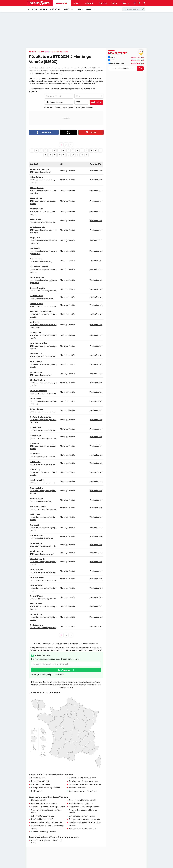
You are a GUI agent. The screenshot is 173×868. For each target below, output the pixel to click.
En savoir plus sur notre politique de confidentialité (48, 675)
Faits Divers (55, 9)
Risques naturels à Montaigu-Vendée (84, 807)
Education (68, 9)
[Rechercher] (134, 9)
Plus (126, 3)
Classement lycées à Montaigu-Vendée (85, 784)
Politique (32, 9)
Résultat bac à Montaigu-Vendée (82, 778)
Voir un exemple (137, 57)
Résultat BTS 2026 (41, 52)
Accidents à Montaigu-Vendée (44, 832)
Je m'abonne (64, 670)
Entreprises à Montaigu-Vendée (82, 816)
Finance (103, 3)
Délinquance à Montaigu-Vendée (83, 800)
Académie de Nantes (60, 52)
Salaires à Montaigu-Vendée (43, 816)
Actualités (62, 3)
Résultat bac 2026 (39, 778)
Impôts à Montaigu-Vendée (43, 819)
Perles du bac (37, 791)
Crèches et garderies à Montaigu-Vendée (48, 807)
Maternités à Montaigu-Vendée (44, 803)
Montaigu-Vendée (39, 800)
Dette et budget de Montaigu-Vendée (47, 822)
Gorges (65, 108)
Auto (114, 3)
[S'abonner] (126, 68)
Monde (79, 9)
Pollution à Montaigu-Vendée (81, 803)
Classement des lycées (41, 784)
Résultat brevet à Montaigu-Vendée (84, 781)
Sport (77, 3)
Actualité (113, 57)
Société (43, 9)
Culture (89, 3)
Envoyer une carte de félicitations (83, 791)
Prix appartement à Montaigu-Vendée (85, 819)
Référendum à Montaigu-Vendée (83, 828)
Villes (88, 9)
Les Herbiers (87, 108)
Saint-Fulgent (75, 108)
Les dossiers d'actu (116, 63)
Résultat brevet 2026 (40, 781)
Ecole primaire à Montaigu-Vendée (45, 788)
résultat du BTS (38, 68)
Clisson (57, 108)
